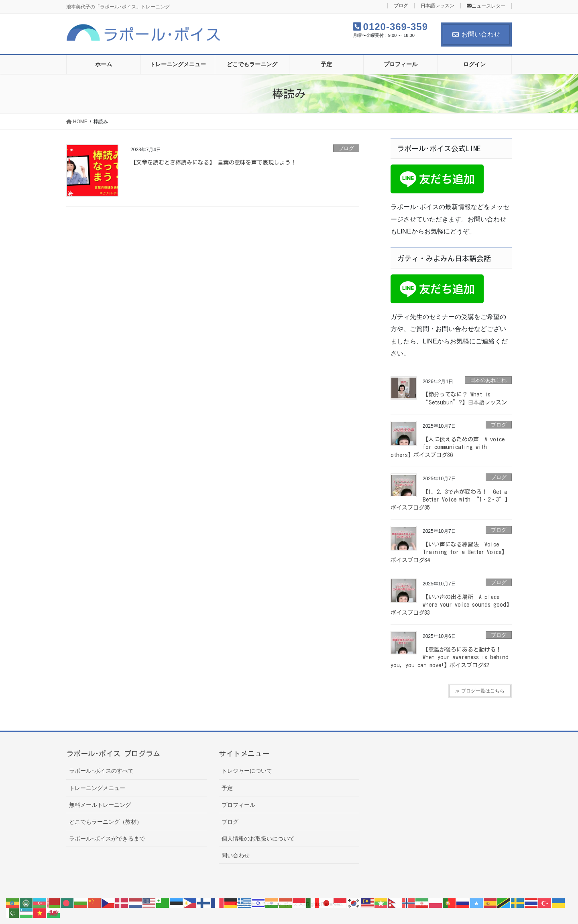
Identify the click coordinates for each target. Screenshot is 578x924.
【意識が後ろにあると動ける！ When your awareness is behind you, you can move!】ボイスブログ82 (450, 657)
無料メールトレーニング (100, 805)
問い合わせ (236, 855)
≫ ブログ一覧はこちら (480, 691)
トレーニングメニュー (97, 788)
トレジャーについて (247, 771)
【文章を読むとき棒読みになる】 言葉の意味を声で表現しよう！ (213, 162)
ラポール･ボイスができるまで (107, 839)
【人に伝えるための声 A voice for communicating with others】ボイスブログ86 (448, 447)
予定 (227, 788)
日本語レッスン (438, 6)
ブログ (401, 6)
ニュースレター (486, 6)
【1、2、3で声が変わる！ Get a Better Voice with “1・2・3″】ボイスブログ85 (450, 500)
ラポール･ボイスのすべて (101, 771)
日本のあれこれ (488, 380)
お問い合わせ (476, 34)
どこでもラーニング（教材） (106, 822)
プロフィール (238, 805)
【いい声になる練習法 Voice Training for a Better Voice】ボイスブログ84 (449, 552)
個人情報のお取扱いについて (258, 839)
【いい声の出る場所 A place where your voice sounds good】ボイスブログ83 (451, 605)
